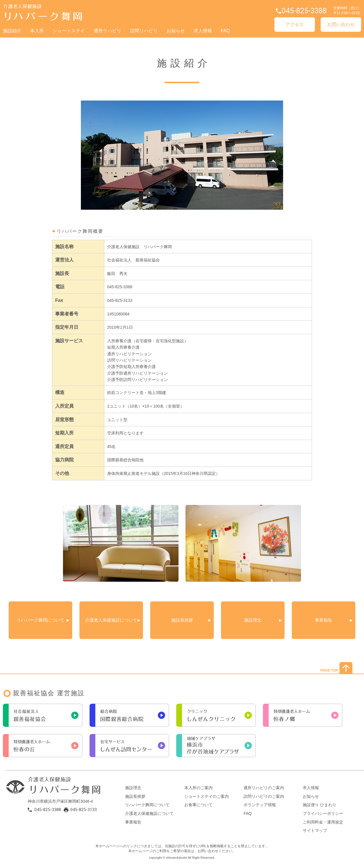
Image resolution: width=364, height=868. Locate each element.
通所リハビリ (107, 31)
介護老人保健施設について (113, 620)
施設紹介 (12, 31)
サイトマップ (315, 830)
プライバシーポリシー (323, 813)
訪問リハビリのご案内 (264, 796)
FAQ (225, 31)
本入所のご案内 (198, 788)
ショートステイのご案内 (207, 796)
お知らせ (176, 31)
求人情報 (203, 31)
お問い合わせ (341, 24)
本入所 (37, 31)
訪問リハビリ (144, 31)
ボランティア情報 (260, 805)
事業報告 (324, 620)
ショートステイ (69, 31)
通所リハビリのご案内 (264, 788)
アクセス (295, 24)
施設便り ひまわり (320, 805)
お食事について (198, 805)
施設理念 (253, 620)
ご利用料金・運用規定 (323, 822)
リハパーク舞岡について (41, 620)
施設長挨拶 (182, 620)
